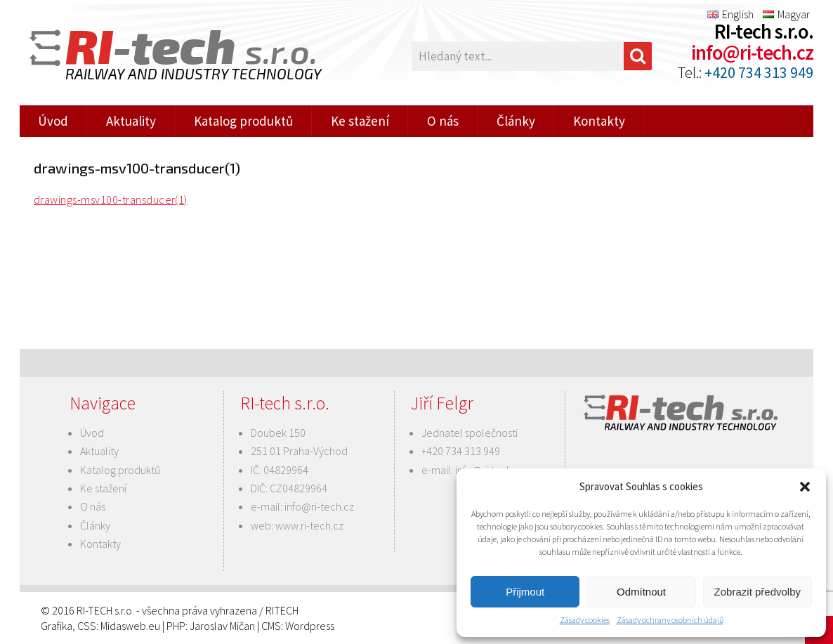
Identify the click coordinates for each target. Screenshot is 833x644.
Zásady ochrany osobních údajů (670, 620)
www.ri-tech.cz (309, 525)
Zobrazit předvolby (757, 592)
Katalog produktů (243, 121)
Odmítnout (641, 592)
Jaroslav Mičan (222, 626)
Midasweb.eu (130, 626)
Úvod (53, 121)
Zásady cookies (585, 620)
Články (516, 121)
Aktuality (131, 121)
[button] (805, 487)
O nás (443, 121)
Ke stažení (360, 121)
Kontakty (599, 121)
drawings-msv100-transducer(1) (111, 199)
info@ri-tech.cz (752, 53)
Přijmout (525, 592)
